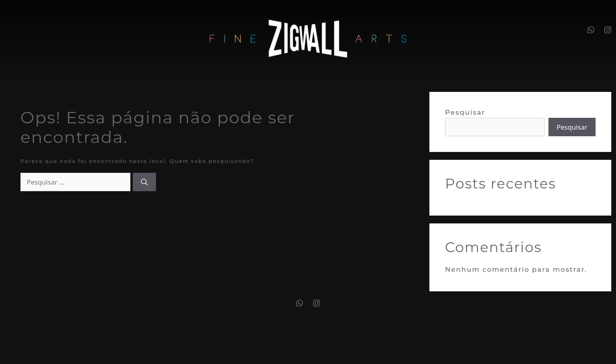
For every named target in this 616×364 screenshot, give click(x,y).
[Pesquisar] (144, 182)
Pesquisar (465, 112)
